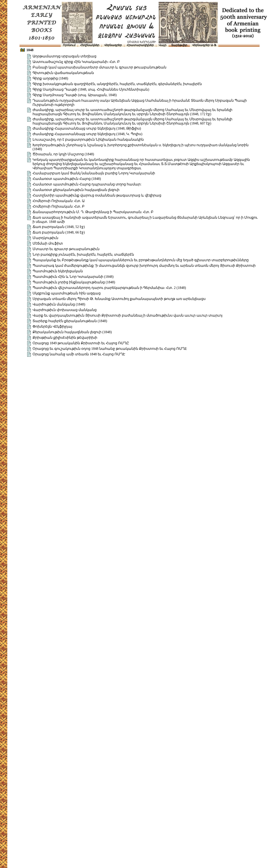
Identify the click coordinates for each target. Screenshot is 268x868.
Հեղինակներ (90, 45)
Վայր (162, 45)
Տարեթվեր (179, 45)
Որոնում (69, 45)
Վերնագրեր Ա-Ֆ (204, 45)
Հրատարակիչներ (140, 45)
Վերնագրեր (113, 45)
